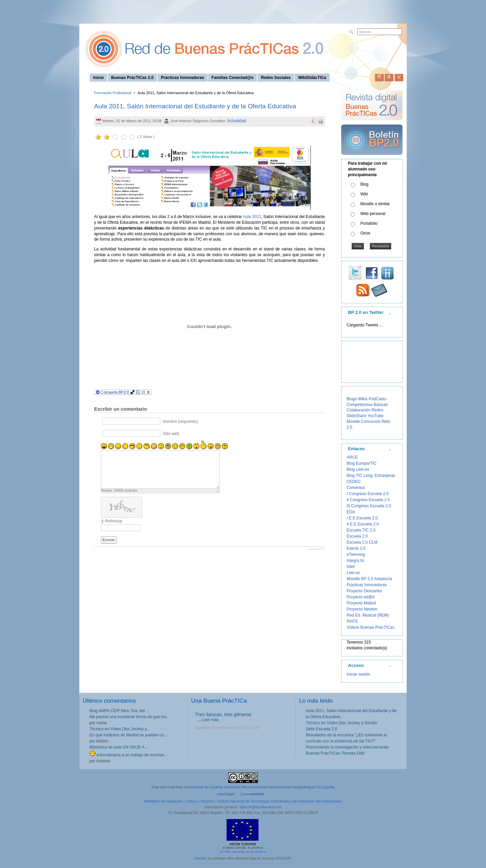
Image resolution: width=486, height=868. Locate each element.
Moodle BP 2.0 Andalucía (369, 579)
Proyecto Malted (361, 603)
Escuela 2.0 (357, 536)
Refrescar (114, 521)
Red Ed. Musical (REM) (368, 615)
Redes (377, 410)
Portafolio (369, 223)
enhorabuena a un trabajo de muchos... (128, 755)
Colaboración (359, 410)
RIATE (352, 621)
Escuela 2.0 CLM (362, 542)
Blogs (352, 399)
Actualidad (237, 121)
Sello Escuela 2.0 (321, 729)
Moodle (353, 422)
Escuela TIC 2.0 (361, 530)
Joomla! (200, 858)
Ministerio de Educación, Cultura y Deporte (179, 801)
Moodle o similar (375, 204)
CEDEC (354, 482)
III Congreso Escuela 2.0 (369, 506)
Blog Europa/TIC (362, 463)
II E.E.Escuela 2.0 (363, 524)
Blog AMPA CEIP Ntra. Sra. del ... (119, 711)
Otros (365, 233)
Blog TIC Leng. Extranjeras (371, 476)
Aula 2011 (252, 217)
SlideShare (357, 416)
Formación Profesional (113, 93)
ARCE (352, 457)
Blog (364, 184)
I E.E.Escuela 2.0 (362, 518)
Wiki (364, 194)
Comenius (356, 488)
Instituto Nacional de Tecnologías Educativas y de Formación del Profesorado (279, 801)
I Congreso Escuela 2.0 (368, 494)
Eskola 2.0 (356, 548)
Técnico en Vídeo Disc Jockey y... (120, 729)
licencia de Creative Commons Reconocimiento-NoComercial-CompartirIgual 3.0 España (263, 787)
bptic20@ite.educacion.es (261, 807)
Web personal (373, 214)
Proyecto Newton (362, 609)
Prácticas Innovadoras (367, 585)
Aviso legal (226, 794)
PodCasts (377, 399)
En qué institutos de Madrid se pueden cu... (128, 735)
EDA (351, 512)
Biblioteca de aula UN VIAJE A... (119, 747)
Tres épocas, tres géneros (223, 714)
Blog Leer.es (358, 469)
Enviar (109, 540)
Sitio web (171, 434)
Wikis (363, 399)
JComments (317, 549)
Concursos (371, 422)
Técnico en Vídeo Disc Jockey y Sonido (341, 723)
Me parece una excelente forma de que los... (129, 717)
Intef (350, 567)
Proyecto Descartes (364, 591)
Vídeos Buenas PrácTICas (370, 627)
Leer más (210, 720)
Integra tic (356, 561)
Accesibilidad (253, 794)
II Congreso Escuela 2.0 (368, 500)
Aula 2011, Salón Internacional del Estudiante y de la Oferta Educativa (195, 106)
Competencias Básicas (367, 405)
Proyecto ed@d (361, 597)
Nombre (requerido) (180, 422)
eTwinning (356, 554)
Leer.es (353, 573)
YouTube (375, 416)
